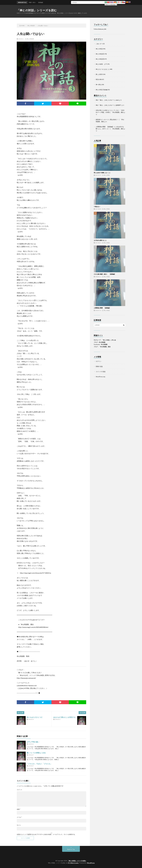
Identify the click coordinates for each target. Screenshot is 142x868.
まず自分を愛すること (100, 240)
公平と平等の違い (33, 742)
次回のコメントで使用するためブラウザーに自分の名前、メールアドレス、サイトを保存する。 (46, 834)
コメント (20, 790)
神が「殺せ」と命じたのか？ (105, 100)
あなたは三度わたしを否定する (64, 717)
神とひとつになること (103, 69)
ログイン (99, 361)
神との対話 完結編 (101, 90)
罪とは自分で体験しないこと (102, 173)
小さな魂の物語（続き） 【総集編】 (105, 274)
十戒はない (97, 207)
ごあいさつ (99, 44)
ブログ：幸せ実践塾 (100, 342)
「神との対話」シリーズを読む (37, 10)
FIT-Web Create (73, 863)
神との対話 (99, 49)
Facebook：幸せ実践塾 (101, 344)
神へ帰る (99, 85)
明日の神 (99, 79)
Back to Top (71, 849)
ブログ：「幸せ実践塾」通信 (102, 347)
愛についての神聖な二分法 (36, 753)
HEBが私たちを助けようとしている (107, 110)
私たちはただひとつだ (35, 717)
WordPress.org (100, 377)
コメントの (101, 371)
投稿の (99, 366)
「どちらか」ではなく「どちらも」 (39, 764)
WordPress (91, 863)
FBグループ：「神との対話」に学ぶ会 (105, 340)
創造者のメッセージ (102, 119)
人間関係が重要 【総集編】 (105, 127)
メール (19, 817)
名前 (19, 809)
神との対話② (100, 54)
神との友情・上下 (101, 64)
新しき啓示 (99, 74)
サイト (19, 825)
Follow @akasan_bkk (100, 29)
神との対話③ (30, 39)
